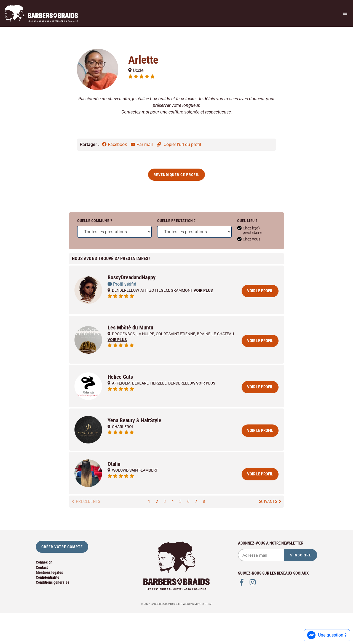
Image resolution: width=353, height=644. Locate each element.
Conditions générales (53, 582)
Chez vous (249, 239)
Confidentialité (48, 577)
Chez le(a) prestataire (249, 230)
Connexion (44, 562)
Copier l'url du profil (179, 144)
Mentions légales (49, 572)
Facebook (115, 144)
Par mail (142, 144)
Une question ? (327, 635)
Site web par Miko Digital (194, 604)
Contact (42, 567)
